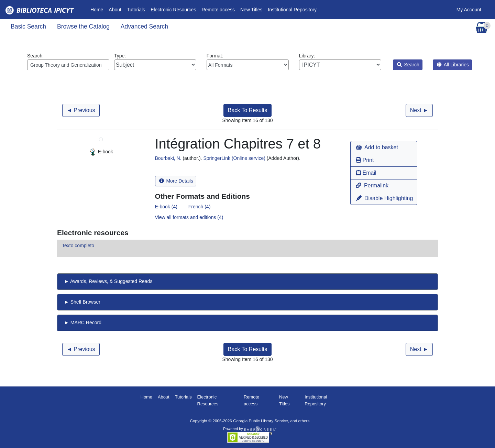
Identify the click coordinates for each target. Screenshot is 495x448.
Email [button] (366, 173)
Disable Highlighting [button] (384, 198)
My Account (469, 10)
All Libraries (453, 65)
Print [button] (365, 160)
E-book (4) (166, 207)
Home (98, 9)
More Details (176, 181)
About (115, 10)
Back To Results (247, 110)
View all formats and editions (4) (189, 217)
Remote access (218, 10)
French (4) (200, 207)
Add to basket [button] (377, 147)
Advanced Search (144, 26)
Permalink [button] (372, 185)
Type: (155, 62)
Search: (68, 62)
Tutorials (136, 10)
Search (408, 65)
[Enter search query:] (68, 65)
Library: (340, 62)
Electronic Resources (173, 10)
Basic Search (28, 26)
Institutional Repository (292, 10)
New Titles (251, 10)
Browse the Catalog (83, 26)
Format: (248, 62)
